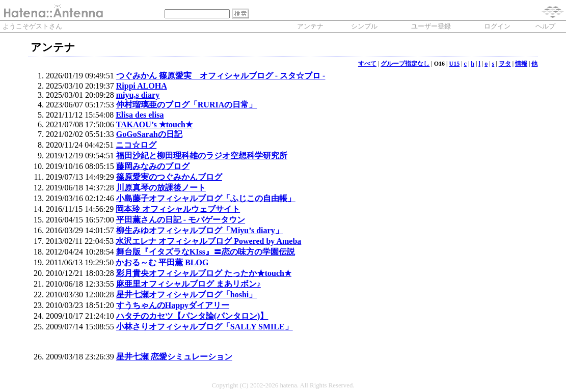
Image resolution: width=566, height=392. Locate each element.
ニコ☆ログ (136, 145)
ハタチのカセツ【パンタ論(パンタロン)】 (192, 316)
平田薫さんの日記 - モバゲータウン (181, 220)
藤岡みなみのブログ (153, 166)
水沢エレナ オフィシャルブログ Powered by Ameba (208, 241)
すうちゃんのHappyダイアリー (173, 305)
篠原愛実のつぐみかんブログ (169, 177)
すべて (367, 64)
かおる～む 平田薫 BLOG (162, 262)
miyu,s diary (138, 95)
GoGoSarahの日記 (149, 134)
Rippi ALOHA (142, 86)
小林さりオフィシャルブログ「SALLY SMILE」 (205, 327)
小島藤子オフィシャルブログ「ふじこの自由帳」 (206, 198)
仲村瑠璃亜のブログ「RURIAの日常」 (186, 105)
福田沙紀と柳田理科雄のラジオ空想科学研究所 (202, 156)
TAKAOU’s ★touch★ (154, 124)
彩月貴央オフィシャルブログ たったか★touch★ (204, 273)
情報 (521, 64)
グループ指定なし (405, 64)
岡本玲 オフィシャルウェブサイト (178, 209)
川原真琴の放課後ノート (161, 188)
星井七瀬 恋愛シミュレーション (174, 357)
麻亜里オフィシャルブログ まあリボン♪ (188, 284)
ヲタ (505, 64)
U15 (455, 64)
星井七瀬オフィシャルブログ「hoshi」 (186, 295)
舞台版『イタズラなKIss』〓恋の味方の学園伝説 (206, 252)
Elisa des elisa (140, 115)
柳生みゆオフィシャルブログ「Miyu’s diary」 (200, 230)
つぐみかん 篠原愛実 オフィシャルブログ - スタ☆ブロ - (221, 76)
